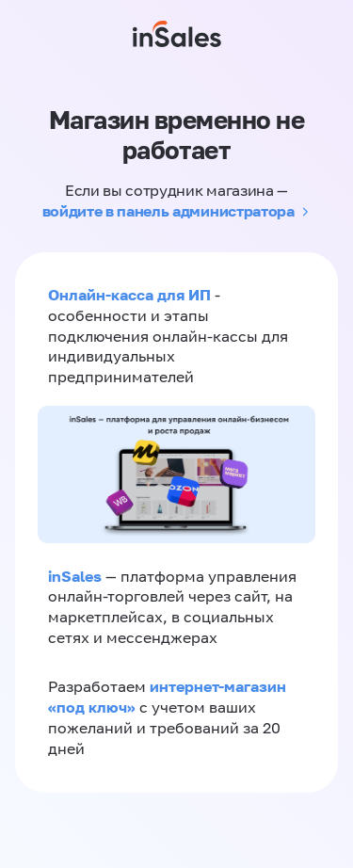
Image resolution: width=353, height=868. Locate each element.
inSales (75, 576)
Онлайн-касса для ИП (129, 295)
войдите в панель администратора (168, 211)
